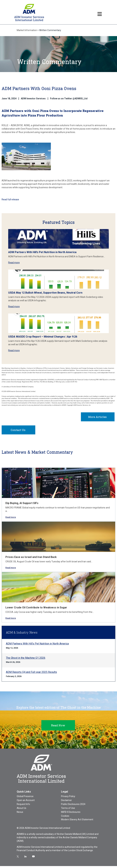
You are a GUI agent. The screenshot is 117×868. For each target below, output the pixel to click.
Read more (14, 263)
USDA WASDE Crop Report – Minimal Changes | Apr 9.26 (43, 337)
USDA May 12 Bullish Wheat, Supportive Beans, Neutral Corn (45, 293)
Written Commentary (50, 30)
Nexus (20, 814)
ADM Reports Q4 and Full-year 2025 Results (31, 674)
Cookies (65, 818)
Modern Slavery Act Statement (77, 821)
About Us (21, 810)
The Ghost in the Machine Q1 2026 (26, 660)
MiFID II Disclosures (71, 814)
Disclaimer (66, 802)
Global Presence (25, 798)
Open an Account (26, 802)
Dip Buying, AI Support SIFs (22, 505)
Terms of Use (68, 810)
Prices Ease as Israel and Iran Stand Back (31, 559)
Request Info (23, 806)
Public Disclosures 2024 (73, 806)
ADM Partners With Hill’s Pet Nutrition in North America (42, 252)
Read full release (11, 199)
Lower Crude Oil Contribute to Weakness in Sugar (36, 609)
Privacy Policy (68, 798)
